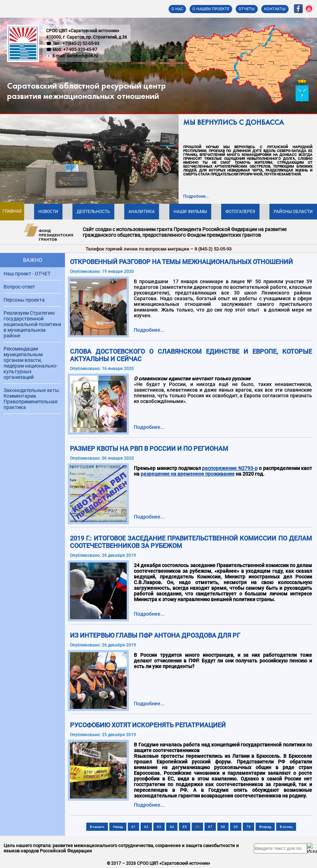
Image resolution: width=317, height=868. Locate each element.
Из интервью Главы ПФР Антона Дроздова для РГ (155, 635)
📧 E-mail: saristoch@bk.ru (72, 56)
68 (223, 827)
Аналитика (142, 212)
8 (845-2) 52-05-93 (213, 249)
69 (236, 827)
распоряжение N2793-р (230, 468)
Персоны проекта (24, 300)
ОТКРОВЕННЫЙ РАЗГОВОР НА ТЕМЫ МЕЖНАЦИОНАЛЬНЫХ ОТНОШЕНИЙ (181, 262)
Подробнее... (196, 196)
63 (159, 827)
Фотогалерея (240, 212)
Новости (48, 212)
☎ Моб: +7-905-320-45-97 (72, 50)
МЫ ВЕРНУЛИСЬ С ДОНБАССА (234, 123)
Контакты (275, 9)
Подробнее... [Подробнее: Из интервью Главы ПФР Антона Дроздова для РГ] (149, 704)
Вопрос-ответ (19, 287)
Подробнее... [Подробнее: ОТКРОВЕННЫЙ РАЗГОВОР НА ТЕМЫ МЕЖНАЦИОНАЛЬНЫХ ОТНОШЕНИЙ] (149, 330)
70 (248, 827)
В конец (286, 827)
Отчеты (247, 9)
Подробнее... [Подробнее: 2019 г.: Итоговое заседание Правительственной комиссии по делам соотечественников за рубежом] (149, 614)
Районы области (293, 212)
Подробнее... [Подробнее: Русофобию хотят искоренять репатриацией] (149, 805)
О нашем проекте (211, 9)
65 (185, 827)
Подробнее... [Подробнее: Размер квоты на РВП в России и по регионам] (149, 517)
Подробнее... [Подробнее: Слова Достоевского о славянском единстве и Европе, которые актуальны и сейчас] (149, 427)
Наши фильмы (190, 212)
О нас (177, 9)
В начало (97, 827)
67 (210, 827)
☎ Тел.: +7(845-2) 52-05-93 (73, 44)
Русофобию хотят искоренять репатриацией (148, 725)
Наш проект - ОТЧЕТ (27, 274)
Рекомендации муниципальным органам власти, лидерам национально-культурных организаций (31, 363)
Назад (118, 827)
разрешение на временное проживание (188, 474)
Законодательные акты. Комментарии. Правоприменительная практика (32, 399)
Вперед (265, 827)
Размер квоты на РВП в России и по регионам (149, 449)
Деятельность (93, 212)
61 (133, 827)
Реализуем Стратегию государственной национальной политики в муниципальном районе (32, 324)
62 (146, 827)
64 (172, 827)
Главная (12, 211)
